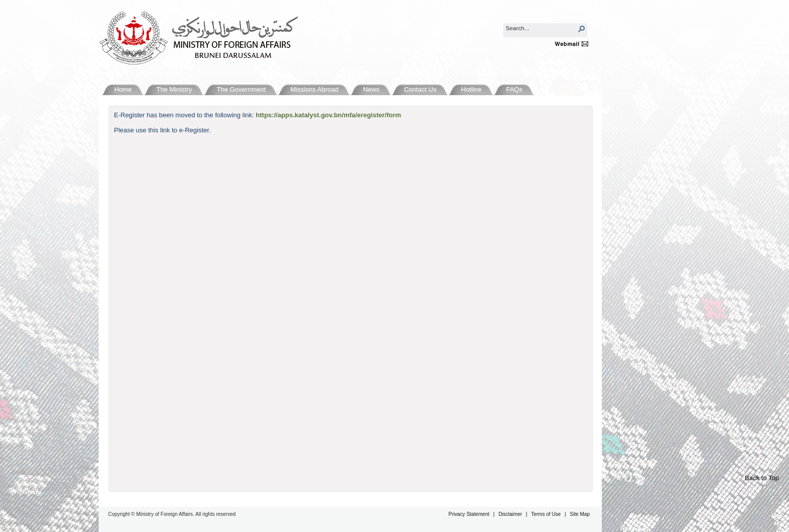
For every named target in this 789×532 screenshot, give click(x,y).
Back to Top (762, 478)
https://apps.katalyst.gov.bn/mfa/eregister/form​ (328, 115)
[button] (582, 29)
